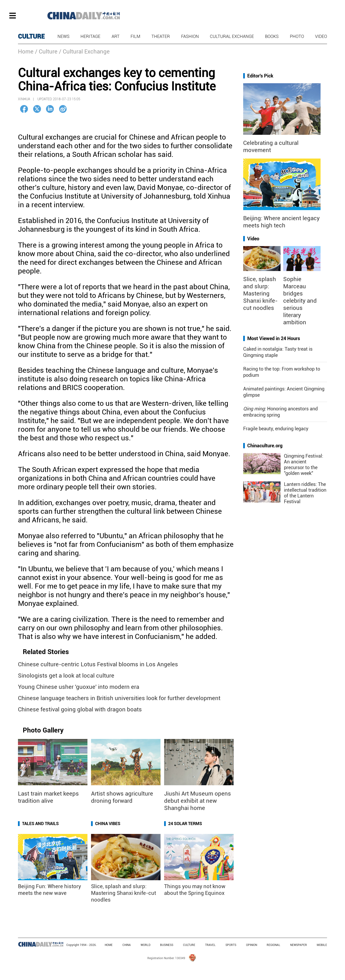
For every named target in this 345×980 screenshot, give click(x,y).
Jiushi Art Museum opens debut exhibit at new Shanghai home (198, 801)
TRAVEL (210, 945)
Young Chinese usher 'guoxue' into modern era (79, 687)
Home (26, 52)
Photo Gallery (43, 730)
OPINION (252, 945)
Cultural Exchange (232, 36)
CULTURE (31, 36)
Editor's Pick (260, 76)
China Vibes (108, 824)
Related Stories (46, 652)
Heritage (90, 36)
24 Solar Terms (185, 824)
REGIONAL (273, 945)
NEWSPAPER (299, 945)
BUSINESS (167, 945)
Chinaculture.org (265, 446)
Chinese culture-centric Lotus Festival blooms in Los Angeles (98, 664)
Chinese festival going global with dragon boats (80, 709)
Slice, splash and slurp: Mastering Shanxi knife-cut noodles (124, 893)
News (63, 36)
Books (272, 36)
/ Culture (46, 52)
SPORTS (231, 945)
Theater (161, 36)
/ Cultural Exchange (84, 52)
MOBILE (322, 945)
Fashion (190, 36)
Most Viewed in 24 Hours (274, 338)
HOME (109, 945)
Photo (297, 36)
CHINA (127, 945)
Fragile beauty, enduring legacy (276, 429)
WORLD (146, 945)
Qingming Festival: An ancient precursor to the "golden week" (304, 465)
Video (321, 36)
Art (116, 36)
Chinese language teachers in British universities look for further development (119, 698)
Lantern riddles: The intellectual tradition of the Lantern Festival (305, 493)
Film (135, 36)
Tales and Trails (40, 824)
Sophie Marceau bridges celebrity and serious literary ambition (300, 301)
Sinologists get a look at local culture (66, 676)
